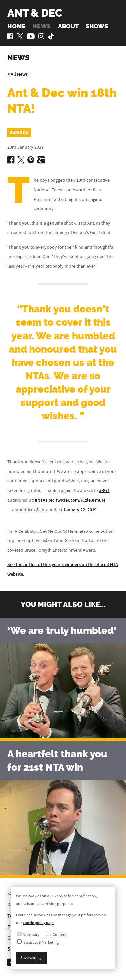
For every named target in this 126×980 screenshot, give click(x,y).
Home (16, 26)
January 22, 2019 (80, 510)
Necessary (28, 935)
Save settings (31, 958)
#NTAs (41, 500)
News (42, 26)
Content (57, 935)
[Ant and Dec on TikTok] (51, 36)
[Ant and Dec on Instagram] (41, 36)
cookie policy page (38, 923)
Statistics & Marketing (38, 943)
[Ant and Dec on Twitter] (20, 36)
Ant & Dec (35, 13)
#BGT (104, 490)
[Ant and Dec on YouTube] (31, 36)
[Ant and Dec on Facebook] (10, 36)
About (68, 26)
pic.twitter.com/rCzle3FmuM (77, 500)
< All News (17, 74)
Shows (97, 26)
